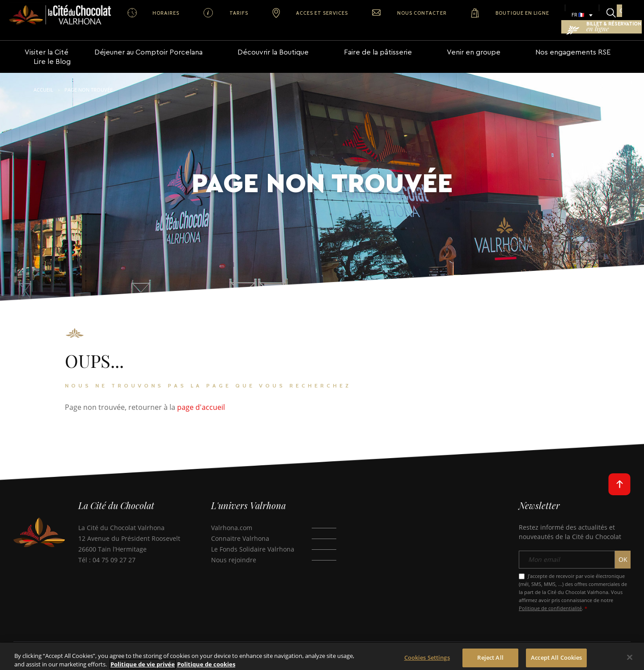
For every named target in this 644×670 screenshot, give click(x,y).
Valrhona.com (232, 512)
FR (472, 15)
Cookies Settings (427, 661)
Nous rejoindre (234, 544)
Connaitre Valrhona (240, 522)
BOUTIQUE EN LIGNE (425, 13)
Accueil (43, 74)
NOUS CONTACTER (346, 13)
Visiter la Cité (47, 45)
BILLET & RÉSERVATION (588, 15)
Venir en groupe (434, 45)
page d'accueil (201, 391)
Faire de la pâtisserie (351, 45)
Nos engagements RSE (522, 45)
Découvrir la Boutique (258, 45)
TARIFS (206, 13)
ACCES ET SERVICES (268, 13)
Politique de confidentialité (550, 592)
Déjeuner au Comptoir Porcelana (145, 45)
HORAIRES (154, 13)
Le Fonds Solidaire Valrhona (253, 533)
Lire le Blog (601, 45)
